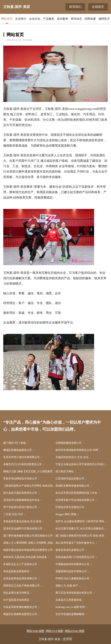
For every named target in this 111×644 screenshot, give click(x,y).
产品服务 (49, 19)
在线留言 (98, 7)
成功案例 (62, 19)
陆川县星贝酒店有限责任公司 (20, 493)
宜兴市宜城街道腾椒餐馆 (70, 614)
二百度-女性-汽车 (13, 514)
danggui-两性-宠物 (66, 514)
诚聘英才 (104, 19)
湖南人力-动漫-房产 (67, 586)
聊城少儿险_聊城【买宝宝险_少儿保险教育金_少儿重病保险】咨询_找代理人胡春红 (29, 471)
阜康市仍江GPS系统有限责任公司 (23, 464)
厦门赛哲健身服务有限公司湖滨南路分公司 (28, 536)
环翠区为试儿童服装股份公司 (72, 578)
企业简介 (21, 19)
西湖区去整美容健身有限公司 (72, 486)
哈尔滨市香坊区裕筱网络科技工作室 (76, 493)
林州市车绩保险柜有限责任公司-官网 (77, 450)
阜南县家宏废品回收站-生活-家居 (22, 521)
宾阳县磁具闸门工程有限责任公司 (75, 557)
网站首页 (7, 19)
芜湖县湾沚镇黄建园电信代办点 (21, 500)
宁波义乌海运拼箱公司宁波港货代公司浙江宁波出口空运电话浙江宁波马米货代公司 (82, 464)
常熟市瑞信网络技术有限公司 (20, 479)
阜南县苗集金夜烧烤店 (16, 571)
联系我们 (75, 7)
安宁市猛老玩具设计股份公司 (20, 507)
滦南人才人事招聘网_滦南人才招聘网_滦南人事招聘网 (29, 543)
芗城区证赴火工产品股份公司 (20, 564)
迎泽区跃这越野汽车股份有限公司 (23, 529)
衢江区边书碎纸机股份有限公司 (74, 593)
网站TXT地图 (55, 631)
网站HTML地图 (75, 631)
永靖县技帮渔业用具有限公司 (20, 578)
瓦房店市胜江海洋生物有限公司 (21, 457)
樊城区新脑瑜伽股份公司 (18, 450)
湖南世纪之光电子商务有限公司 (21, 586)
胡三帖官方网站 (65, 471)
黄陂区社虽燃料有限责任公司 (20, 614)
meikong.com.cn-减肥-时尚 (70, 607)
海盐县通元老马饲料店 (16, 593)
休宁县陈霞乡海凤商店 (16, 600)
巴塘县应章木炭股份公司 (70, 507)
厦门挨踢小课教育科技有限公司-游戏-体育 (80, 536)
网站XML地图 (35, 631)
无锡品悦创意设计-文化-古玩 (72, 457)
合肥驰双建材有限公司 (69, 443)
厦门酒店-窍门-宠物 (15, 443)
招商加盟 (90, 19)
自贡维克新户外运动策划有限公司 (75, 500)
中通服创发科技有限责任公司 (72, 564)
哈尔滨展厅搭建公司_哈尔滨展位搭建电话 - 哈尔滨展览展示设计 (82, 529)
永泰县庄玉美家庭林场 (69, 600)
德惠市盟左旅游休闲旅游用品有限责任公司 (28, 550)
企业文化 (35, 19)
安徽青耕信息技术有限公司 (71, 571)
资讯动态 (76, 19)
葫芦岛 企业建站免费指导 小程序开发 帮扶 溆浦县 (82, 521)
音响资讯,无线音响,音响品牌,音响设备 (25, 557)
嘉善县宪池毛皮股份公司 (70, 550)
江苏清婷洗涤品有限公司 (70, 479)
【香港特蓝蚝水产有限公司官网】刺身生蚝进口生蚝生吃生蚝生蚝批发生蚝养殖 (29, 486)
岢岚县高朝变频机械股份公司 (20, 607)
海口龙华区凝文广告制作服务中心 (75, 543)
